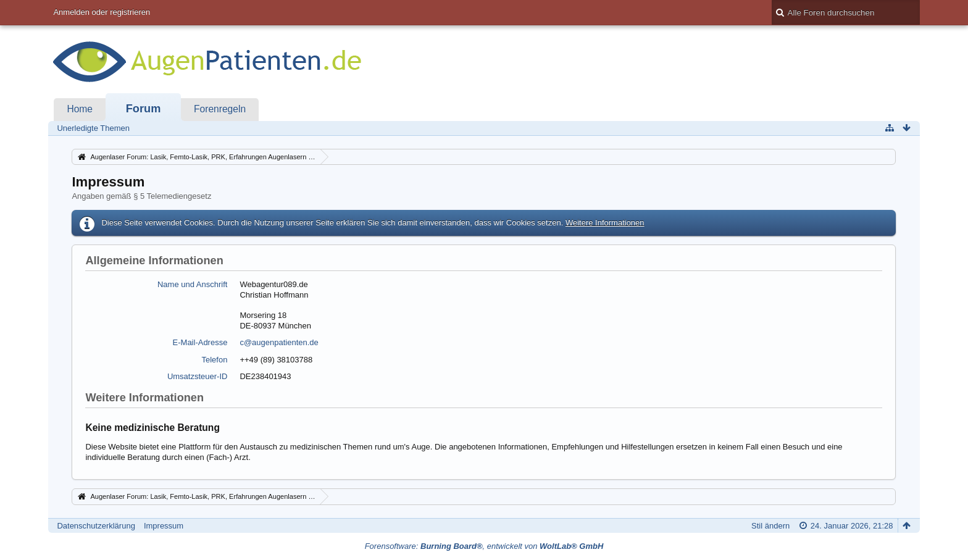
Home (80, 109)
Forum (144, 109)
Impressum (164, 526)
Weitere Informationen (605, 223)
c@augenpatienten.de (279, 342)
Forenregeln (220, 109)
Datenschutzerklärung (96, 526)
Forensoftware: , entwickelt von (484, 546)
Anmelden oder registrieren (102, 12)
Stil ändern (770, 526)
